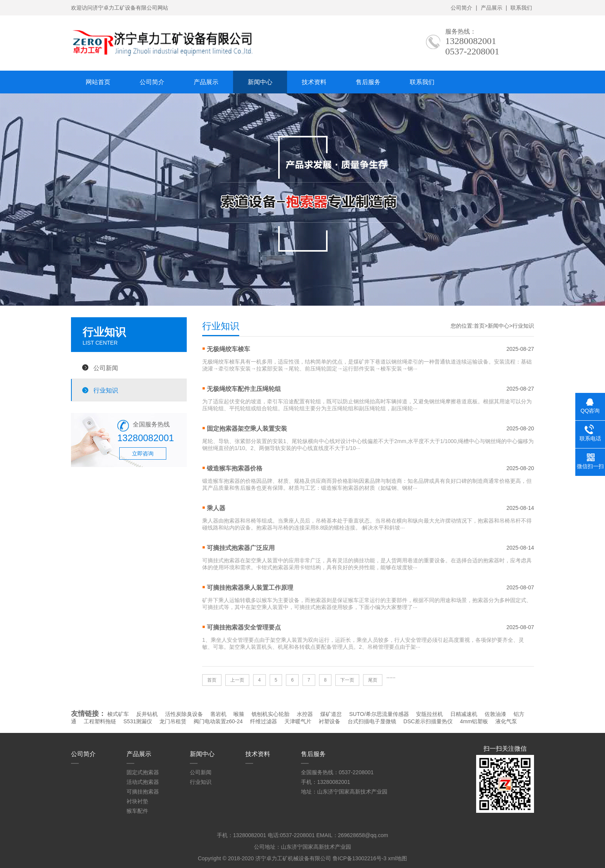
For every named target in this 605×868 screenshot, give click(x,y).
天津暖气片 (298, 721)
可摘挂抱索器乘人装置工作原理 (250, 588)
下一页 (347, 680)
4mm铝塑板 (474, 721)
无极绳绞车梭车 (228, 349)
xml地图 (397, 858)
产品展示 (492, 8)
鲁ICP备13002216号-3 (360, 858)
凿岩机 (218, 714)
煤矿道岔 (331, 714)
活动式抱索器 (143, 782)
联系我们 (521, 8)
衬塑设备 (330, 721)
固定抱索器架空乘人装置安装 (247, 429)
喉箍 (239, 714)
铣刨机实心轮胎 (270, 714)
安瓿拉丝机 (429, 714)
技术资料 (314, 82)
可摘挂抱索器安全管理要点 (244, 627)
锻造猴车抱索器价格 (235, 468)
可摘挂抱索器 (143, 792)
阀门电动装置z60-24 (218, 721)
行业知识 (106, 390)
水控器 (305, 714)
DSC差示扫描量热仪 (428, 721)
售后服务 (368, 82)
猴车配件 (137, 811)
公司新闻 (106, 368)
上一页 (237, 680)
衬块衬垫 (137, 801)
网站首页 (98, 82)
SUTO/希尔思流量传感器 (379, 714)
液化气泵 (506, 721)
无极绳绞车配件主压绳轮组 (244, 389)
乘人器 (216, 508)
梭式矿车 (118, 714)
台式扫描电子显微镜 (372, 721)
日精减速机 (464, 714)
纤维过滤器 (264, 721)
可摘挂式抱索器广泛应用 (241, 548)
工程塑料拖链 (100, 721)
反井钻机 (147, 714)
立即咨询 (143, 453)
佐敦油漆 (495, 714)
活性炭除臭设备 (184, 714)
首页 (479, 326)
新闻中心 (260, 82)
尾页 (373, 680)
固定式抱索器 (143, 772)
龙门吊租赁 (173, 721)
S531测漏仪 (138, 721)
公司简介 (461, 8)
